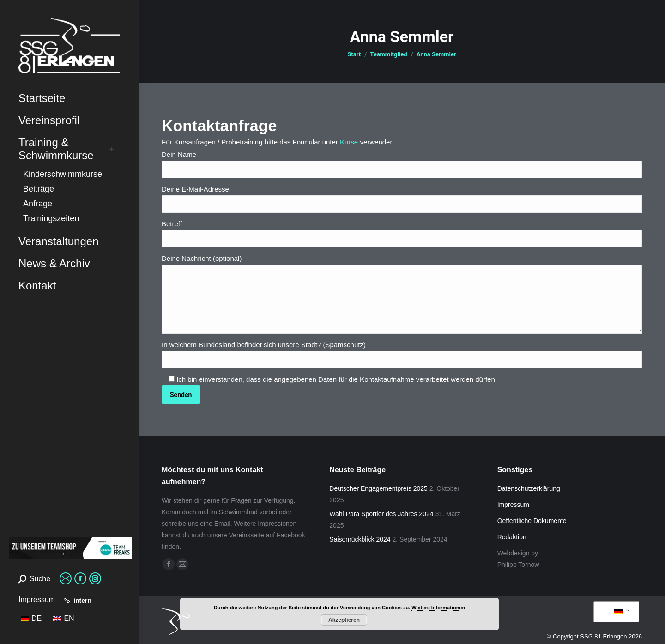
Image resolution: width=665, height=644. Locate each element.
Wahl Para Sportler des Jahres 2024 (381, 514)
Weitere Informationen (438, 608)
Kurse (349, 142)
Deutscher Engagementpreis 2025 (378, 488)
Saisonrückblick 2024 (360, 539)
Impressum (37, 599)
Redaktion (512, 537)
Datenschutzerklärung (529, 488)
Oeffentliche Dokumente (532, 521)
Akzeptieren (344, 620)
